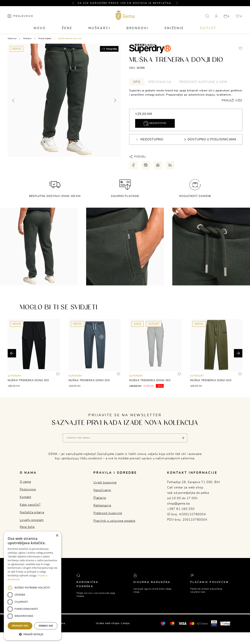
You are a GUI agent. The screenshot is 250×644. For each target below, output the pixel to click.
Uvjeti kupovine (105, 483)
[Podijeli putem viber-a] (146, 165)
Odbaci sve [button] (46, 626)
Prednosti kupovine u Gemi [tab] (203, 82)
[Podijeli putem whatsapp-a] (158, 165)
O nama (25, 482)
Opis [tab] (137, 82)
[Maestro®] (172, 623)
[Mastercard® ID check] (199, 623)
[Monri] (225, 623)
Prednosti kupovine (108, 513)
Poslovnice (28, 489)
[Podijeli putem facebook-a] (133, 165)
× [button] (57, 536)
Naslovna (12, 39)
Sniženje (174, 28)
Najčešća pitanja (32, 512)
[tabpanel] (186, 96)
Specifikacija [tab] (160, 82)
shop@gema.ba (179, 504)
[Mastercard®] (163, 623)
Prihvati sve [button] (20, 626)
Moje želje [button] (27, 527)
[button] (75, 3)
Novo (40, 28)
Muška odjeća (45, 39)
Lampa (125, 623)
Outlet (208, 28)
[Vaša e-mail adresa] (125, 438)
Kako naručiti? (30, 505)
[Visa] (182, 623)
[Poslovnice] (20, 16)
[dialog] (33, 586)
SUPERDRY (15, 376)
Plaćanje (100, 498)
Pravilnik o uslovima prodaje (114, 521)
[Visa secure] (214, 623)
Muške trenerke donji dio (70, 39)
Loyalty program (32, 520)
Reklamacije (102, 506)
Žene (67, 28)
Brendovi (137, 28)
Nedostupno (155, 123)
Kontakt (25, 497)
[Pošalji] (183, 438)
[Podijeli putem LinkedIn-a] (170, 165)
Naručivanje (102, 490)
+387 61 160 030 (181, 509)
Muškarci (99, 28)
